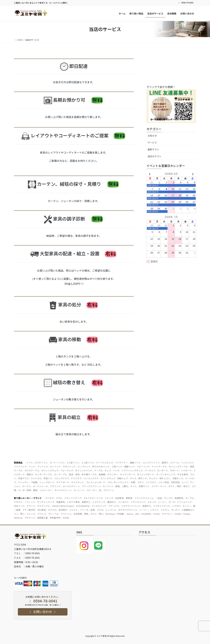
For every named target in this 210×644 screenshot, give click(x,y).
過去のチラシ (155, 156)
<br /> (171, 67)
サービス (152, 142)
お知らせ (152, 136)
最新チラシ (153, 149)
